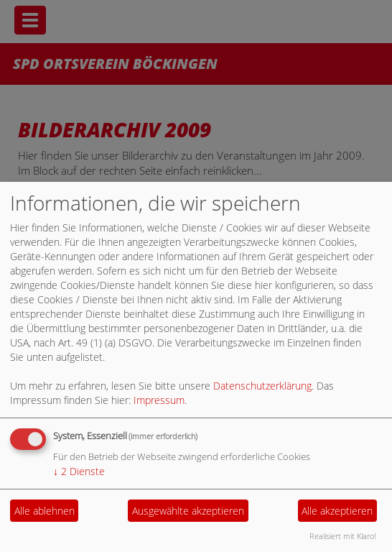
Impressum (159, 400)
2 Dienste (79, 471)
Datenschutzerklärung (262, 386)
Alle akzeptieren (337, 511)
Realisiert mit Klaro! (343, 536)
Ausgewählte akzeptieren (188, 511)
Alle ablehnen (45, 511)
